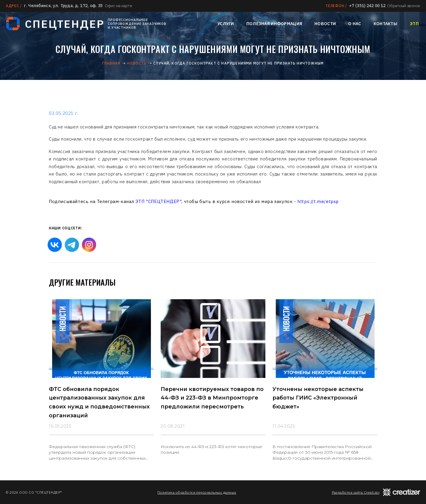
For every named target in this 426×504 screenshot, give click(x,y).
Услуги (226, 24)
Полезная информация (274, 24)
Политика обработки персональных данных (197, 492)
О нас (355, 24)
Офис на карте (118, 6)
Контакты (385, 24)
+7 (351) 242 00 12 (367, 6)
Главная (111, 63)
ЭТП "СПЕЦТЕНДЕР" (159, 201)
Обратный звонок (404, 6)
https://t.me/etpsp (318, 201)
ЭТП (414, 24)
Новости (325, 24)
